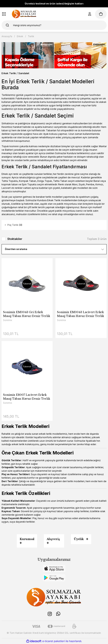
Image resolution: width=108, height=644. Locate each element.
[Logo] (24, 14)
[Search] (54, 25)
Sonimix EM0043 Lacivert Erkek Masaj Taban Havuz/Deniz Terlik (80, 314)
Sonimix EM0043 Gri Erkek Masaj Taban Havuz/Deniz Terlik (27, 314)
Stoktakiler (15, 239)
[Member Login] (90, 14)
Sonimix (8, 320)
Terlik (31, 36)
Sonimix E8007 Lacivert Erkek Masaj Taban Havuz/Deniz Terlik (27, 397)
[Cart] (101, 14)
